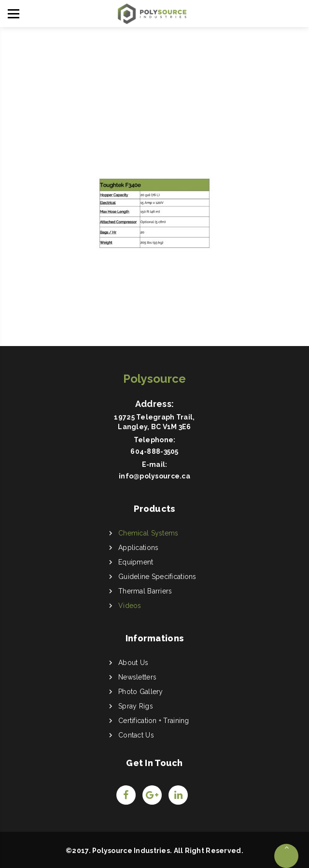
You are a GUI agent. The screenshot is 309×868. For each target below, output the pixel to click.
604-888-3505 (154, 451)
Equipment (136, 562)
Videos (130, 606)
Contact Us (136, 735)
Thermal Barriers (145, 591)
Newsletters (137, 677)
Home (149, 100)
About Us (133, 663)
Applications (138, 548)
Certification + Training (154, 721)
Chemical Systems (148, 533)
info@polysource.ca (154, 476)
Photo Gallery (141, 692)
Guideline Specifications (157, 577)
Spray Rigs (136, 706)
